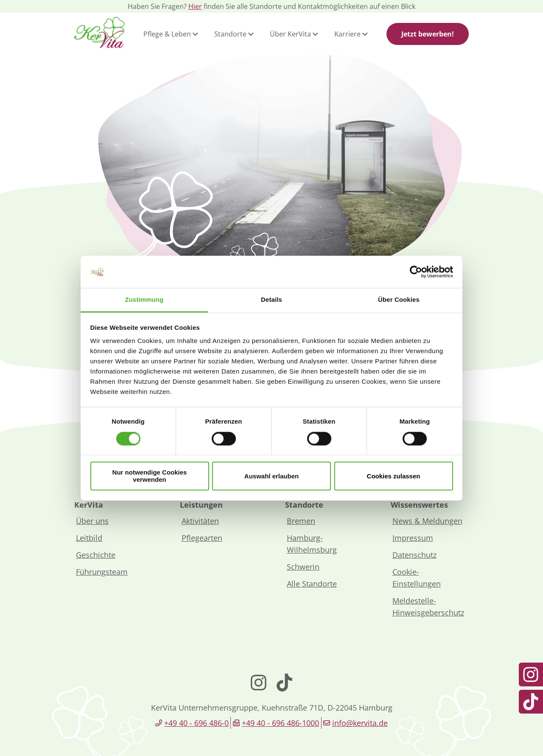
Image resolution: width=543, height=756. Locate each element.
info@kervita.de (360, 723)
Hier (195, 6)
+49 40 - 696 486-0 (196, 723)
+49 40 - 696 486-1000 (280, 723)
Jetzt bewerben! (428, 34)
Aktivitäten (200, 521)
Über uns (92, 521)
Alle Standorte (312, 584)
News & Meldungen (427, 521)
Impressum (413, 538)
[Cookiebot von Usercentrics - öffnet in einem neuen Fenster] (416, 272)
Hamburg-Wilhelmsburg (312, 544)
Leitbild (89, 538)
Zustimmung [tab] (144, 300)
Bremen (301, 521)
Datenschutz (414, 555)
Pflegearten (202, 538)
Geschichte (96, 555)
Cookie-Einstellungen (417, 578)
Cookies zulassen (394, 476)
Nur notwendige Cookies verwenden (150, 476)
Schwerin (303, 567)
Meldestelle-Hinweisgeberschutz (428, 607)
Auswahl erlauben (271, 476)
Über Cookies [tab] (399, 300)
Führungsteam (102, 572)
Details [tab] (271, 300)
